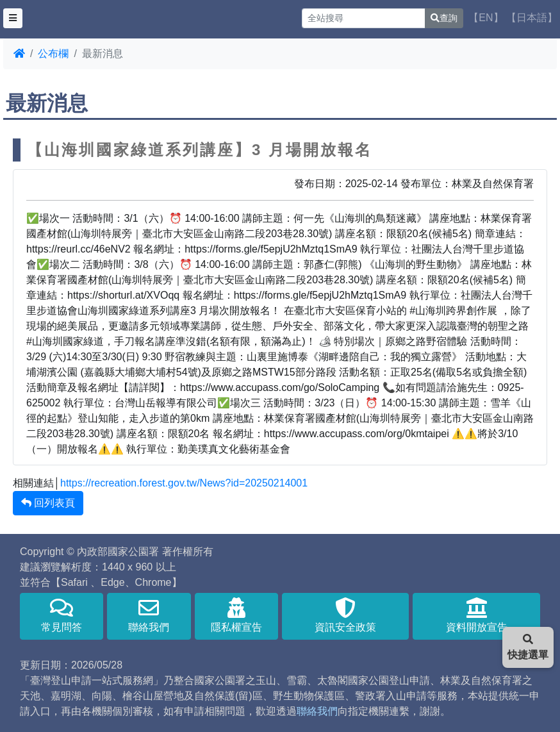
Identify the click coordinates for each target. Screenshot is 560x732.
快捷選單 (528, 647)
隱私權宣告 (236, 615)
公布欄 (53, 54)
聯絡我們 (149, 615)
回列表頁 (48, 503)
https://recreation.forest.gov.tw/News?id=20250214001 (184, 483)
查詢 (444, 18)
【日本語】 (532, 18)
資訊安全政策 (346, 615)
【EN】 (486, 18)
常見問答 (62, 615)
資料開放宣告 (476, 615)
